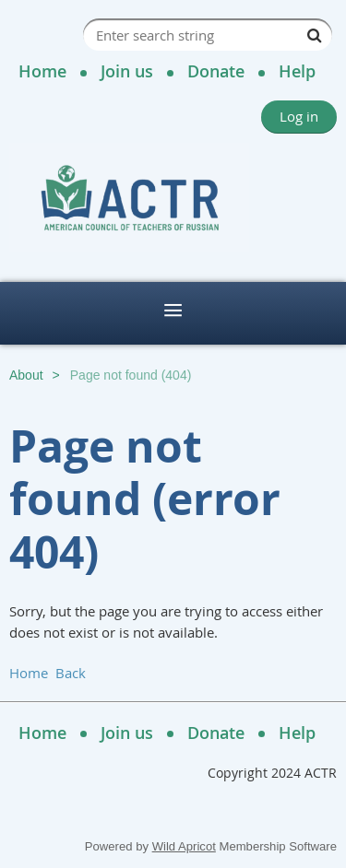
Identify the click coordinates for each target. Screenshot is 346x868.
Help (297, 71)
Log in (299, 116)
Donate (216, 71)
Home (42, 71)
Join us (127, 71)
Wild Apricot (184, 846)
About (26, 375)
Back (71, 673)
